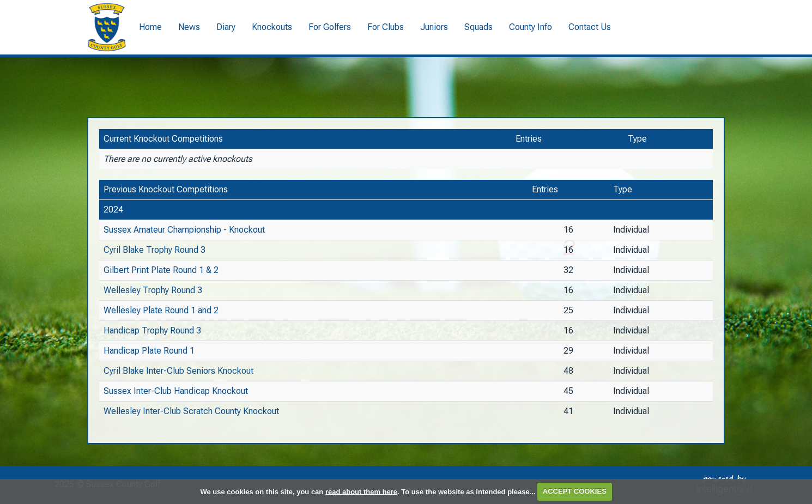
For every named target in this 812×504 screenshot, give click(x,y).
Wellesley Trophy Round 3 (153, 290)
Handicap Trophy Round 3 (152, 330)
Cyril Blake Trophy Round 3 (154, 250)
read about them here (361, 491)
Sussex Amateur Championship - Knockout (184, 230)
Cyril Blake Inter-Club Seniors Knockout (178, 371)
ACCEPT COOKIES (575, 491)
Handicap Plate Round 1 (149, 351)
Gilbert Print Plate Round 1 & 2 (161, 270)
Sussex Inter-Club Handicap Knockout (176, 391)
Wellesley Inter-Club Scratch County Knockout (191, 411)
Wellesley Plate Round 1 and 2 (161, 310)
